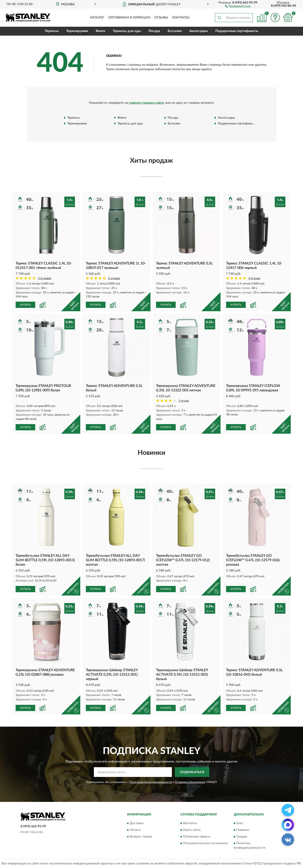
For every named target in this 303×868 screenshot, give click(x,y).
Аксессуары (199, 31)
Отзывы (161, 18)
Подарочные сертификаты (237, 31)
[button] (238, 6)
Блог (240, 823)
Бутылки (175, 31)
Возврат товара (141, 837)
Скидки (242, 837)
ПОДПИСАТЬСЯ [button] (192, 772)
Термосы (52, 31)
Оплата (135, 830)
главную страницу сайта (146, 103)
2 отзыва (114, 278)
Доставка (137, 823)
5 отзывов (44, 278)
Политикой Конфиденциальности (151, 782)
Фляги (100, 31)
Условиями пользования (190, 782)
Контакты (181, 18)
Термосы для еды (127, 31)
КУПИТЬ (25, 305)
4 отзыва (254, 278)
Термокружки (77, 31)
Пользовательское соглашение (205, 843)
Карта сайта (192, 830)
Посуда (154, 31)
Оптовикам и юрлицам (129, 18)
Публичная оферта (197, 837)
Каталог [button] (97, 18)
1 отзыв (183, 401)
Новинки (243, 830)
